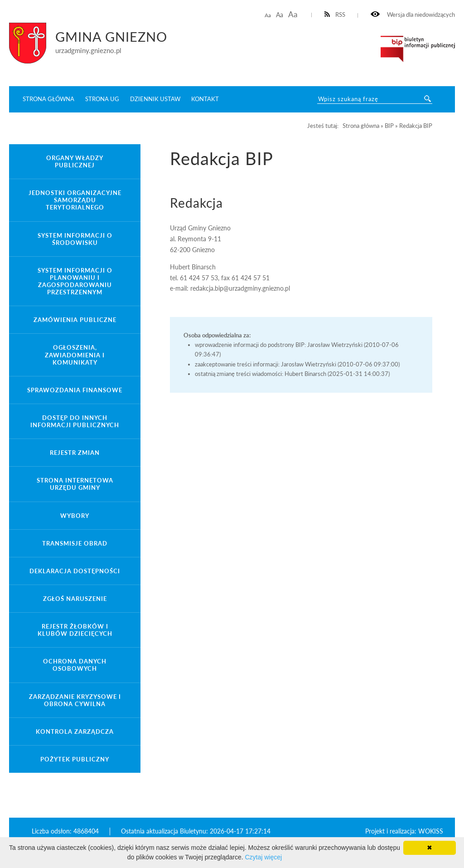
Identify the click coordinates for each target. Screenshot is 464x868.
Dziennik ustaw (155, 99)
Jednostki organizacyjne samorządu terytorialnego (75, 200)
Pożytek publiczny (75, 759)
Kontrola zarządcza (75, 731)
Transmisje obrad (75, 543)
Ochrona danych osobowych (75, 665)
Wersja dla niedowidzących (413, 15)
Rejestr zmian (75, 453)
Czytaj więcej (263, 857)
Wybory (75, 516)
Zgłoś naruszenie (75, 599)
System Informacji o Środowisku (75, 239)
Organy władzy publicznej (75, 161)
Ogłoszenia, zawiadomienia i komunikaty (75, 355)
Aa (268, 15)
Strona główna (48, 99)
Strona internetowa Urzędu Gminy (75, 484)
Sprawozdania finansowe (75, 390)
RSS (335, 15)
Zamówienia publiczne (75, 320)
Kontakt (205, 99)
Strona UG (102, 99)
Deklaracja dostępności (75, 571)
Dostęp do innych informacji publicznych (75, 421)
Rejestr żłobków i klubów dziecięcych (75, 630)
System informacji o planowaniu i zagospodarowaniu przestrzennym (75, 281)
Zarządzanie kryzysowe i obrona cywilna (75, 700)
